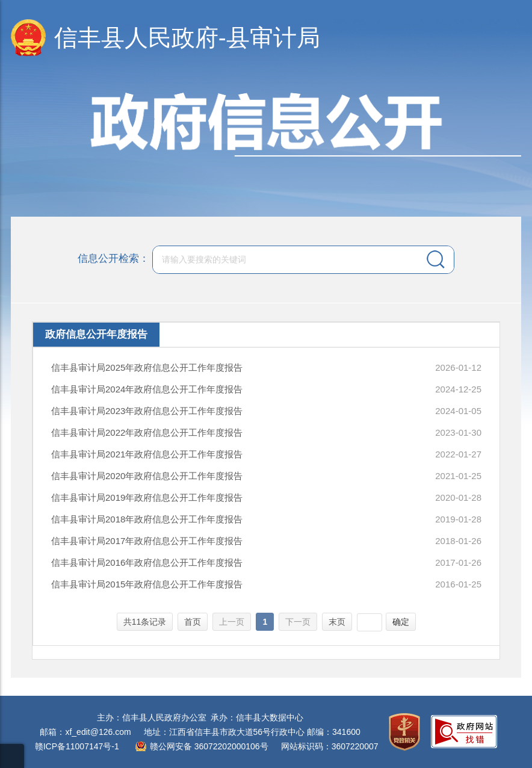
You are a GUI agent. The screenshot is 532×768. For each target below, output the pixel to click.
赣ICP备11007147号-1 (77, 746)
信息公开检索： (113, 259)
